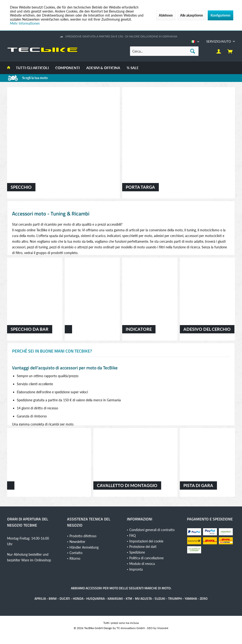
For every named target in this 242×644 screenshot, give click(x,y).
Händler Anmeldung (84, 547)
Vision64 (163, 628)
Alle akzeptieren (192, 15)
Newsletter (77, 542)
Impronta (136, 569)
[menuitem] (219, 42)
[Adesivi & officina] (103, 68)
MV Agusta (143, 598)
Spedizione (137, 552)
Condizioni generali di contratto (152, 530)
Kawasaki (115, 598)
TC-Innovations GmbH (131, 628)
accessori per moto (102, 588)
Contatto (76, 553)
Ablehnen (166, 15)
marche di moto (157, 588)
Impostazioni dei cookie (146, 541)
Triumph (175, 598)
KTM (129, 598)
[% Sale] (133, 68)
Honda (78, 598)
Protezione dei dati (143, 547)
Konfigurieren (220, 15)
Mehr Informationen (25, 23)
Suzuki (160, 598)
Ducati (65, 598)
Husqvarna (95, 598)
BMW (53, 598)
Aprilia (40, 598)
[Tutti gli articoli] (32, 68)
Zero (204, 598)
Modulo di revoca (142, 564)
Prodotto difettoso (83, 536)
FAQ (132, 535)
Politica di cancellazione (146, 558)
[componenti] (67, 68)
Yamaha (191, 598)
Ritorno (75, 558)
